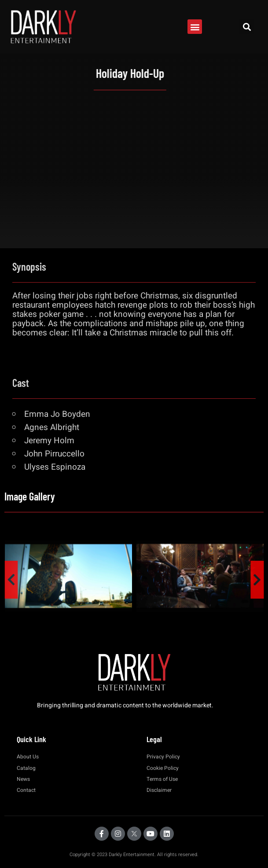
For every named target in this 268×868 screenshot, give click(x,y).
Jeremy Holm (49, 441)
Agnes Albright (52, 427)
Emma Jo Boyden (57, 414)
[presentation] (11, 580)
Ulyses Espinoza (55, 467)
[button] (195, 27)
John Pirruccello (54, 454)
